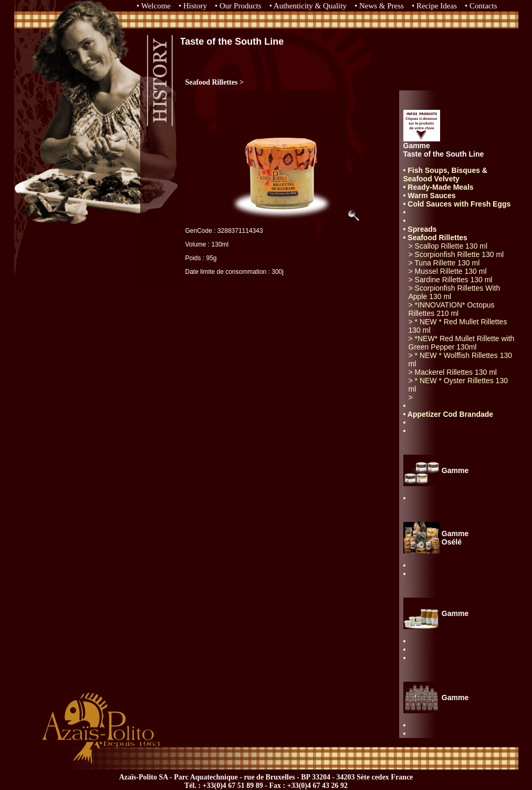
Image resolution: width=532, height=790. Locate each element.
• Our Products (238, 6)
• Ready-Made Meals (439, 187)
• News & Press (379, 6)
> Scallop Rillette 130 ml (448, 246)
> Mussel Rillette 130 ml (448, 271)
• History (193, 6)
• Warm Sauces (430, 196)
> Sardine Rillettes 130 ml (451, 280)
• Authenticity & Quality (308, 6)
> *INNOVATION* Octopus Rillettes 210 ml (452, 309)
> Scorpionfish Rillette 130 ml (456, 254)
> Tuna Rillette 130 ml (444, 263)
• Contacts (481, 6)
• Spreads (420, 229)
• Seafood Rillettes (435, 238)
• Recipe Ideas (434, 6)
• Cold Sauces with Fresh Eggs (457, 204)
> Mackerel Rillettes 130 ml (453, 372)
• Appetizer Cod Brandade (448, 414)
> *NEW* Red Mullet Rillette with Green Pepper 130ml (462, 343)
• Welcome (154, 6)
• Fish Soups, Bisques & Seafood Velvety (445, 175)
